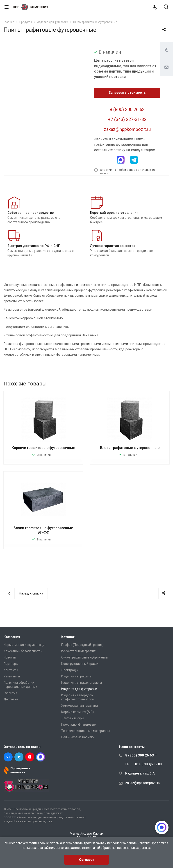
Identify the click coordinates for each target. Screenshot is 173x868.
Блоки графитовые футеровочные (130, 448)
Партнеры (11, 664)
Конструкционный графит (81, 664)
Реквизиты (12, 676)
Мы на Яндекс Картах (87, 834)
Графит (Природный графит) (82, 645)
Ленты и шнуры (73, 718)
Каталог (68, 637)
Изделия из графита (76, 676)
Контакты (11, 670)
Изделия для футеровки (79, 689)
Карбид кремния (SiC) (77, 712)
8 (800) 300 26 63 (127, 109)
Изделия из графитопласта (82, 683)
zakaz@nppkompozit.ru (127, 129)
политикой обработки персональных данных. (118, 848)
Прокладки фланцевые (79, 724)
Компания (12, 637)
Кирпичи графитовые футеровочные (43, 448)
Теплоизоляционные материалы (85, 731)
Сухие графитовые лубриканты (84, 657)
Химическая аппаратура (80, 706)
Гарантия (10, 693)
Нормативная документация (25, 645)
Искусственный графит (78, 651)
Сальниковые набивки (78, 737)
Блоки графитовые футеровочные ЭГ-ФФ (43, 530)
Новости (10, 657)
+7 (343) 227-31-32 (127, 119)
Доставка (11, 699)
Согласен (87, 860)
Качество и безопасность (23, 651)
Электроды (70, 670)
